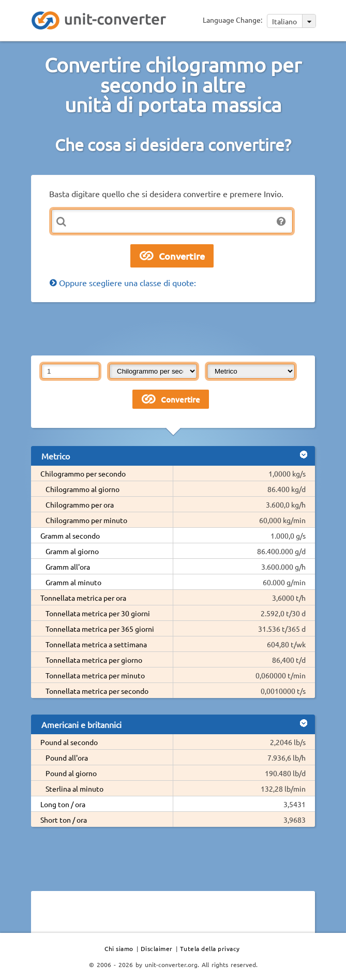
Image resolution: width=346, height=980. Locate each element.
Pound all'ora (67, 758)
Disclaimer (157, 948)
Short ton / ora (64, 820)
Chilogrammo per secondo (83, 473)
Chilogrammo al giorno (82, 489)
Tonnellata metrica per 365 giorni (100, 629)
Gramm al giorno (72, 551)
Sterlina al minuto (74, 789)
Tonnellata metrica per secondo (97, 691)
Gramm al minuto (73, 582)
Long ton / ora (63, 804)
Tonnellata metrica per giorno (94, 660)
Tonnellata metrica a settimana (96, 644)
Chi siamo (119, 948)
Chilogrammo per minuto (86, 520)
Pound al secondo (69, 742)
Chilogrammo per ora (80, 504)
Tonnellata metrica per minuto (95, 675)
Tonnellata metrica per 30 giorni (98, 613)
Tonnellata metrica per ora (83, 598)
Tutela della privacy (210, 948)
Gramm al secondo (70, 536)
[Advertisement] (173, 328)
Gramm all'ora (68, 567)
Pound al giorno (71, 773)
